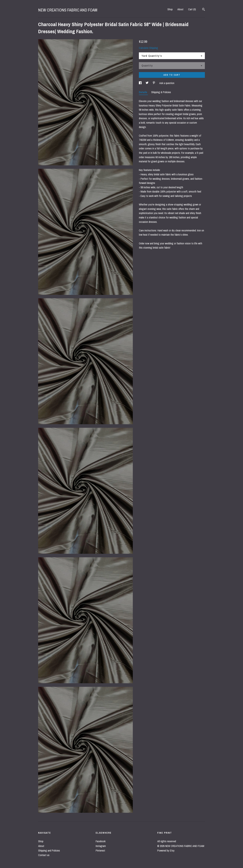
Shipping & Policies (161, 92)
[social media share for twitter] (147, 83)
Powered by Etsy (166, 850)
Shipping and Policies (49, 850)
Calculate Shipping (148, 48)
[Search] (204, 10)
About (180, 9)
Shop (170, 9)
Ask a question (167, 83)
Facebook (101, 841)
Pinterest (100, 850)
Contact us (44, 855)
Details (143, 92)
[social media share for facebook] (141, 83)
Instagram (101, 846)
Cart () (192, 9)
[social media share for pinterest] (154, 83)
